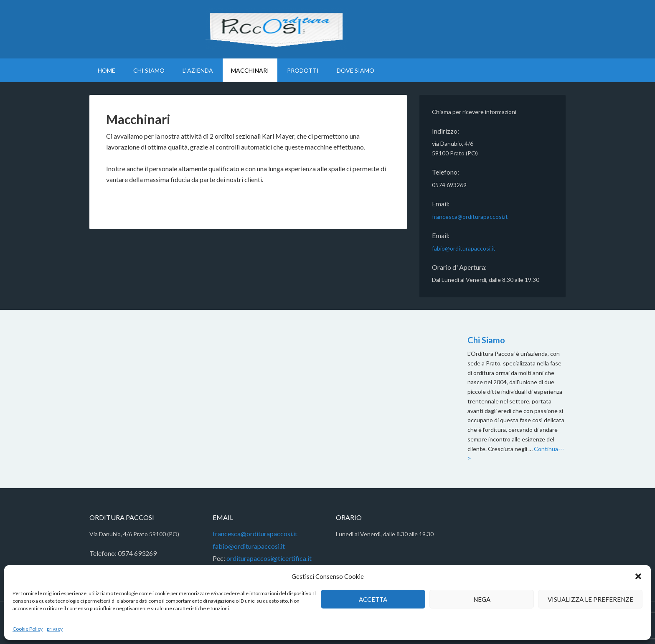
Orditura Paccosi (327, 29)
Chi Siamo (486, 340)
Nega (482, 599)
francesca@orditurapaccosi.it (470, 217)
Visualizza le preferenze (590, 599)
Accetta (373, 599)
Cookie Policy (28, 629)
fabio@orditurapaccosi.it (464, 248)
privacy (55, 629)
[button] (638, 576)
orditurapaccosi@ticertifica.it (268, 558)
